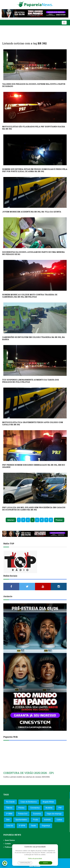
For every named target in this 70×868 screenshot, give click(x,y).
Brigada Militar (48, 802)
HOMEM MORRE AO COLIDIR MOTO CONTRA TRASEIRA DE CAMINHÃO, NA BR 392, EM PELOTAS (30, 296)
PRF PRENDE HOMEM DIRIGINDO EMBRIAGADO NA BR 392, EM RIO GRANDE (34, 466)
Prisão (36, 820)
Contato (8, 844)
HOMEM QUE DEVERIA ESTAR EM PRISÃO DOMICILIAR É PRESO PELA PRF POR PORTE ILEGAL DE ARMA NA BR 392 (35, 170)
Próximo (59, 520)
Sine (8, 820)
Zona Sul (10, 826)
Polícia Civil (23, 814)
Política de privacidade (35, 859)
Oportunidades (21, 820)
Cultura (59, 820)
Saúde (33, 826)
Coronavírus (35, 808)
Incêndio (47, 820)
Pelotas (21, 808)
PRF (60, 808)
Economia (37, 814)
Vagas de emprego (54, 814)
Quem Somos (10, 840)
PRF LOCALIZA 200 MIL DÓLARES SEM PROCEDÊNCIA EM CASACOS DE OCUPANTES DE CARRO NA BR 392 (34, 509)
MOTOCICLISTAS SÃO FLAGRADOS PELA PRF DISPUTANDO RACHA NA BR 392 (34, 128)
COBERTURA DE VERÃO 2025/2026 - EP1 (29, 773)
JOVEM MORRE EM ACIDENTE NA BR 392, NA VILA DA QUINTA (32, 212)
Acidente (49, 808)
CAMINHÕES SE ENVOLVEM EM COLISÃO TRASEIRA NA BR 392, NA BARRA (34, 338)
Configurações (25, 863)
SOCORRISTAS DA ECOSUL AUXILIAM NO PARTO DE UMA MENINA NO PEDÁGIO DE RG (33, 253)
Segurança (46, 826)
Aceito (46, 863)
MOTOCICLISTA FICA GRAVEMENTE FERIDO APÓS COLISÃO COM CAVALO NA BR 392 (33, 423)
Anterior (10, 520)
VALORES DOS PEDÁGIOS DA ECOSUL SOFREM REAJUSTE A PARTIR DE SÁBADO (34, 85)
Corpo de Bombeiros (29, 802)
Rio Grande (10, 802)
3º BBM (9, 814)
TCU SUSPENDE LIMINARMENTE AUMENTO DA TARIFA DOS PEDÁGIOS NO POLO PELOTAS (31, 381)
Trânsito (9, 808)
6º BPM (22, 826)
